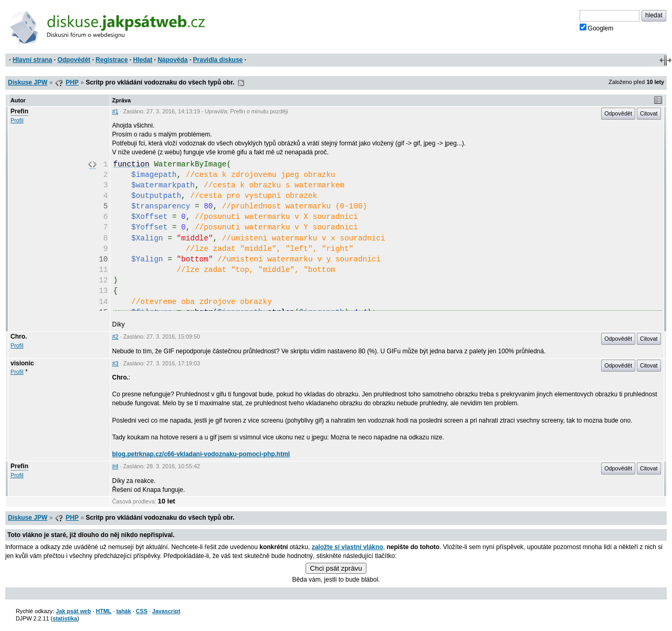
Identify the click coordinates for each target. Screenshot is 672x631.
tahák (123, 611)
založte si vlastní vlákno (348, 547)
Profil (17, 120)
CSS (142, 611)
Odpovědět (74, 60)
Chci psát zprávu (336, 568)
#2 (115, 336)
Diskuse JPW (28, 82)
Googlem (597, 28)
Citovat (649, 113)
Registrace (112, 60)
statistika (65, 618)
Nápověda (172, 60)
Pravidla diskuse (218, 60)
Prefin (19, 111)
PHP (72, 82)
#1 (115, 111)
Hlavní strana (32, 60)
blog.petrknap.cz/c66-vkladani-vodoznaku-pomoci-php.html (201, 454)
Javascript (166, 611)
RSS (241, 83)
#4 (115, 466)
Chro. (19, 336)
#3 (115, 363)
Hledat (143, 60)
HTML (103, 611)
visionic (22, 363)
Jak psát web (73, 611)
